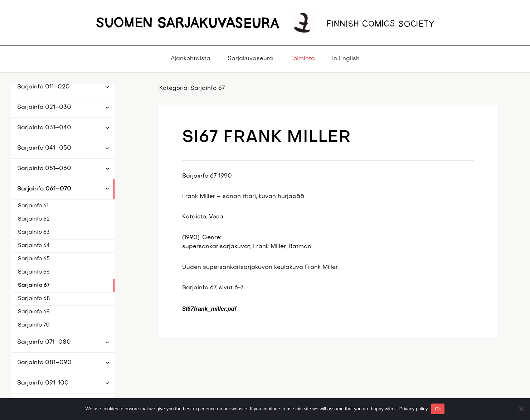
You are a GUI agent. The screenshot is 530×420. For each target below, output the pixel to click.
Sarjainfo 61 (33, 206)
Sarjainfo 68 (34, 299)
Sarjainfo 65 (34, 259)
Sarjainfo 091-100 (43, 383)
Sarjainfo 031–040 (44, 128)
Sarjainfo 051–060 (44, 169)
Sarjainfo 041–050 (44, 148)
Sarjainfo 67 (34, 285)
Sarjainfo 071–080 (44, 342)
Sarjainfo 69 (34, 312)
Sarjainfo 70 (34, 325)
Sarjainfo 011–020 (43, 87)
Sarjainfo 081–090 (44, 363)
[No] (521, 409)
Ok (438, 409)
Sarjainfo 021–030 (44, 107)
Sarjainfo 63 (34, 232)
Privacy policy (414, 409)
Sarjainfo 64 (34, 246)
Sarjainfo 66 (34, 272)
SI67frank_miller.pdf (209, 309)
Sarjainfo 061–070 (44, 189)
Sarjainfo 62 (34, 219)
